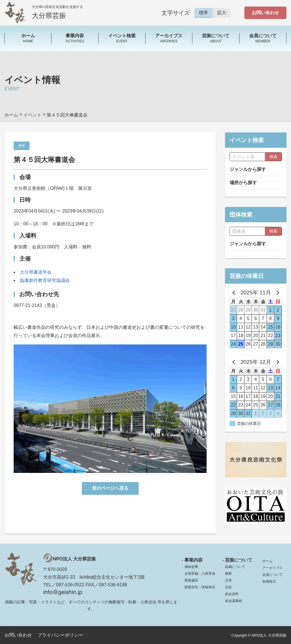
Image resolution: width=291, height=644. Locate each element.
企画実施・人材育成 (200, 574)
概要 (228, 574)
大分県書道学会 (36, 272)
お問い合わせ (265, 13)
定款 (228, 587)
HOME (28, 38)
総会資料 (232, 594)
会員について (273, 575)
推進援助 (191, 580)
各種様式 (269, 581)
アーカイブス (273, 568)
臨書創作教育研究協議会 (45, 280)
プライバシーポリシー (60, 635)
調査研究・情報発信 (200, 587)
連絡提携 (191, 567)
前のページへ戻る (110, 488)
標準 (203, 13)
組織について (235, 567)
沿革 (228, 580)
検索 (273, 157)
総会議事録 (234, 601)
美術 (22, 146)
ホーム (267, 561)
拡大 (222, 13)
